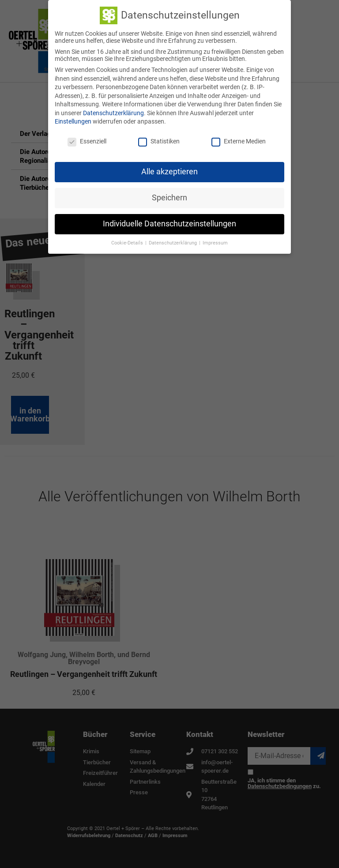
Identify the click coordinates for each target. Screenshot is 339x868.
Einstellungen (73, 120)
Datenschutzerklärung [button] (173, 241)
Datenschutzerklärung (113, 111)
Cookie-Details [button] (128, 241)
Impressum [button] (215, 241)
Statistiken (159, 139)
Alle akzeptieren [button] (169, 169)
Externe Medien (239, 139)
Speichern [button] (169, 195)
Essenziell (87, 139)
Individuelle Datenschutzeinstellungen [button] (169, 222)
